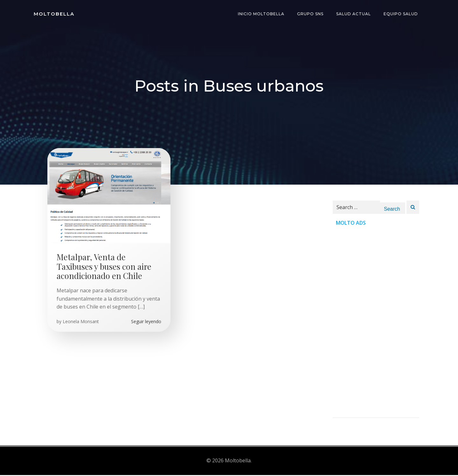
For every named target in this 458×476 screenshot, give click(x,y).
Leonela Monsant (81, 323)
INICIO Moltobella (262, 14)
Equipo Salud (401, 14)
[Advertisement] (376, 324)
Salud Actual (354, 14)
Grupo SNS (311, 14)
